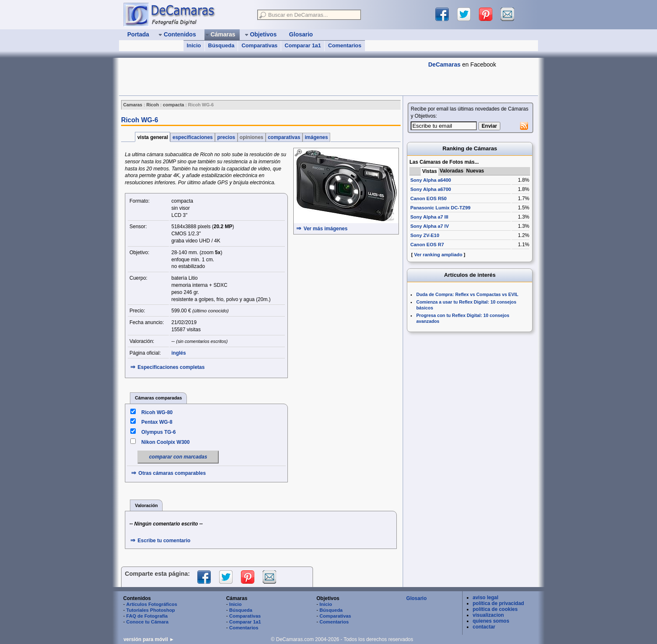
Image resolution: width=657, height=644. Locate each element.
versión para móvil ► (149, 639)
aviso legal (485, 598)
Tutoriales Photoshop (150, 610)
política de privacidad (498, 603)
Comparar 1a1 (303, 45)
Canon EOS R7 (427, 245)
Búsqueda (221, 45)
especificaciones (193, 137)
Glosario (417, 598)
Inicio (194, 45)
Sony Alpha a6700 (431, 189)
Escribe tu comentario (164, 541)
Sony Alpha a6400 (431, 180)
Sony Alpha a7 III (429, 217)
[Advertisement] (272, 77)
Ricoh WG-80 (157, 412)
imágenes (316, 137)
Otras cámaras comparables (172, 473)
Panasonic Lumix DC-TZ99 (440, 208)
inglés (179, 353)
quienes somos (491, 621)
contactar (484, 627)
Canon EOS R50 (428, 198)
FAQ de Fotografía (147, 616)
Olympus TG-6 (158, 432)
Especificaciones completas (171, 367)
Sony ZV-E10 (425, 235)
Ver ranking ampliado (438, 255)
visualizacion (488, 615)
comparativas (284, 137)
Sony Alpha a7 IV (429, 226)
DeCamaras (444, 64)
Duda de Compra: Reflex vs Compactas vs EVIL (467, 294)
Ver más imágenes (326, 229)
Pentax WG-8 (157, 422)
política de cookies (495, 609)
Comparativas (259, 45)
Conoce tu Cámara (147, 622)
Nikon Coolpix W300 (165, 442)
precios (226, 137)
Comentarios (345, 45)
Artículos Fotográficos (152, 604)
